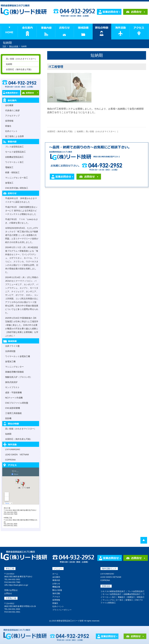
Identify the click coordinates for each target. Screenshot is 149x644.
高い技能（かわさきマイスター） (101, 131)
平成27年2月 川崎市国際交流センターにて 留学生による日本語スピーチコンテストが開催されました (21, 211)
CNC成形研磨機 (13, 408)
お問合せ (8, 593)
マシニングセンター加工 (17, 178)
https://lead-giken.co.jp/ (18, 585)
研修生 (8, 126)
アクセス (56, 597)
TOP (4, 46)
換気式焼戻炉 (11, 382)
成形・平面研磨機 (13, 393)
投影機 (8, 418)
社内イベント (11, 131)
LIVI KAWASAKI (13, 449)
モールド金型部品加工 (15, 152)
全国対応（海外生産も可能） (61, 131)
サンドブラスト (12, 387)
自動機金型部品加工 (14, 157)
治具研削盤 (10, 351)
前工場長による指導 (14, 136)
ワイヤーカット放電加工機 (18, 356)
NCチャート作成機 (14, 398)
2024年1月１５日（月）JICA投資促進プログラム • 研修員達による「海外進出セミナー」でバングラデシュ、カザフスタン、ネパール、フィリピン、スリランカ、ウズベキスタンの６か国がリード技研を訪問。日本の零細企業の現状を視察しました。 (22, 260)
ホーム (55, 574)
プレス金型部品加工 (14, 147)
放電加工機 (10, 362)
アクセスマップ (12, 116)
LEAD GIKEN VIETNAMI (111, 577)
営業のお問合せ (11, 590)
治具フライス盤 (12, 346)
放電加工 (9, 183)
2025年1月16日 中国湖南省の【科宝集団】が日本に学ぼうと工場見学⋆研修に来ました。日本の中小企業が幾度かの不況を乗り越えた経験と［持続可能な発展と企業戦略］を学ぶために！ (22, 327)
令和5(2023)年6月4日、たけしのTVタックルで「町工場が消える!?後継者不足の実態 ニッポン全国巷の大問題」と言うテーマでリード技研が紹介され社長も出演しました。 (22, 235)
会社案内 (56, 577)
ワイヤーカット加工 (14, 162)
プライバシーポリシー (62, 610)
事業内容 (56, 580)
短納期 (80, 131)
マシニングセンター (14, 367)
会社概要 (9, 105)
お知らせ (56, 584)
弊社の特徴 (14, 46)
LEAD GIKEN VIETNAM (17, 455)
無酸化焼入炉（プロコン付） (19, 377)
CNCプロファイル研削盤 (17, 403)
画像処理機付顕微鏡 (14, 372)
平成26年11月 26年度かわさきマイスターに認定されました (21, 200)
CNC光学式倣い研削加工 (17, 188)
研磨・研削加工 (12, 172)
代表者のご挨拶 (12, 110)
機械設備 (56, 587)
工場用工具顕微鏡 (13, 413)
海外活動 (56, 593)
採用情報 (9, 121)
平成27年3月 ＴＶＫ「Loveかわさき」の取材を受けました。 (22, 221)
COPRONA (10, 460)
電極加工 (9, 167)
